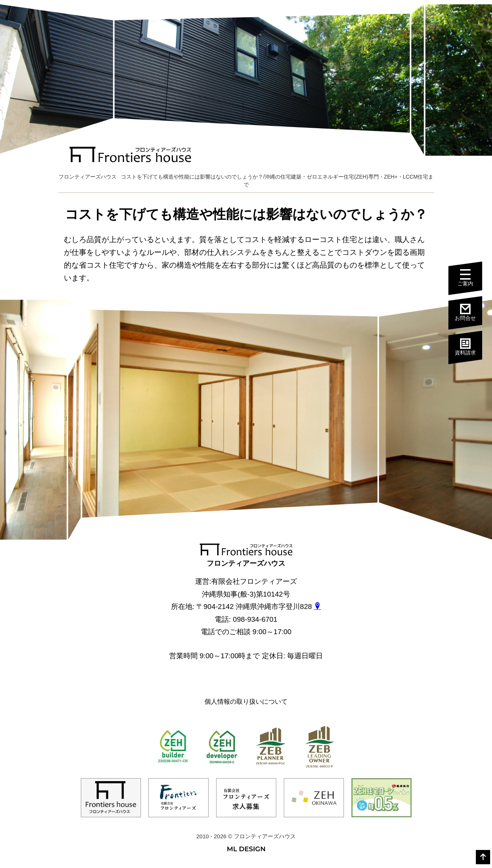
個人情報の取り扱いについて (246, 702)
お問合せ (465, 312)
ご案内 (465, 278)
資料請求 (465, 347)
